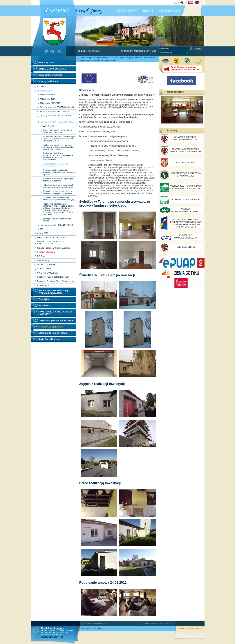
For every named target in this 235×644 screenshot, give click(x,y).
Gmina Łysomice (47, 63)
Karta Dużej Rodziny (49, 339)
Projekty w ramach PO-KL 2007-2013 (56, 225)
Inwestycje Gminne (49, 81)
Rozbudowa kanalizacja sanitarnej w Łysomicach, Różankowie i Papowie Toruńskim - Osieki (59, 139)
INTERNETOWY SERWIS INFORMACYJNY (149, 11)
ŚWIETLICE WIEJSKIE (48, 273)
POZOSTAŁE (43, 285)
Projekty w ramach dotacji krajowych (53, 277)
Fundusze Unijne (45, 91)
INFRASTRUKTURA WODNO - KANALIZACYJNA (51, 243)
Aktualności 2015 (48, 95)
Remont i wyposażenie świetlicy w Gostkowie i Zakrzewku (58, 131)
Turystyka (44, 299)
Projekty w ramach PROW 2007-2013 (57, 122)
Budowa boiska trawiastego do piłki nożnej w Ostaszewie (58, 180)
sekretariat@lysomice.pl (52, 637)
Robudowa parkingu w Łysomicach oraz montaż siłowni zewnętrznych (58, 186)
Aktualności (42, 87)
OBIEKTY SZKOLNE (46, 264)
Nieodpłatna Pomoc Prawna (53, 333)
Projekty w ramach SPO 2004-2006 (56, 111)
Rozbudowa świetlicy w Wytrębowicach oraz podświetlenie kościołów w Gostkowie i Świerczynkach (58, 157)
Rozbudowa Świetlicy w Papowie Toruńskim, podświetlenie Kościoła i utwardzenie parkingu (58, 147)
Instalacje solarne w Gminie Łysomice (54, 248)
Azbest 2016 (43, 233)
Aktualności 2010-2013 (50, 103)
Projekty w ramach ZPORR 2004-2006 (57, 107)
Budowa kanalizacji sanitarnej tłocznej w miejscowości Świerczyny (59, 199)
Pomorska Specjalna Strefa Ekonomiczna (56, 281)
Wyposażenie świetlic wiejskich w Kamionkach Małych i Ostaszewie (58, 192)
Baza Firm (44, 305)
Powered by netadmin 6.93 (190, 629)
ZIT (41, 229)
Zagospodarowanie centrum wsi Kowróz (57, 220)
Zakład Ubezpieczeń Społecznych (56, 321)
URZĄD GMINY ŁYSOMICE (52, 69)
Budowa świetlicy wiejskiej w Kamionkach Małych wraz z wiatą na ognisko (59, 172)
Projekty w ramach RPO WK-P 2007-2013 (56, 117)
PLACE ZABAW (44, 269)
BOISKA (41, 256)
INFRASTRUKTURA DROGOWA (52, 238)
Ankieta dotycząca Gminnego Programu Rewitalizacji (54, 292)
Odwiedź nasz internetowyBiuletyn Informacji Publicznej (185, 68)
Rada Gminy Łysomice (50, 75)
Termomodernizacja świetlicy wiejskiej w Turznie (55, 165)
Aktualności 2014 (48, 99)
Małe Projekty (49, 126)
